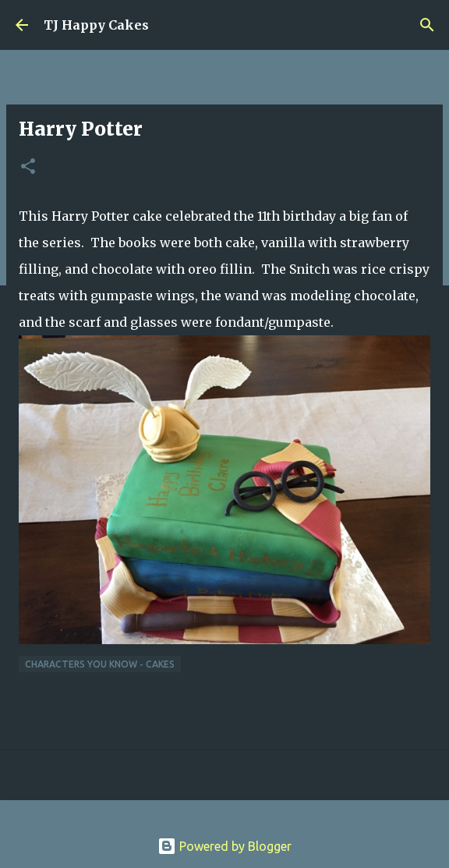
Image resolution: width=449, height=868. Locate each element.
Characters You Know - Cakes (100, 664)
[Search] (427, 25)
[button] (28, 167)
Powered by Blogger (224, 846)
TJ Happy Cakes (96, 25)
